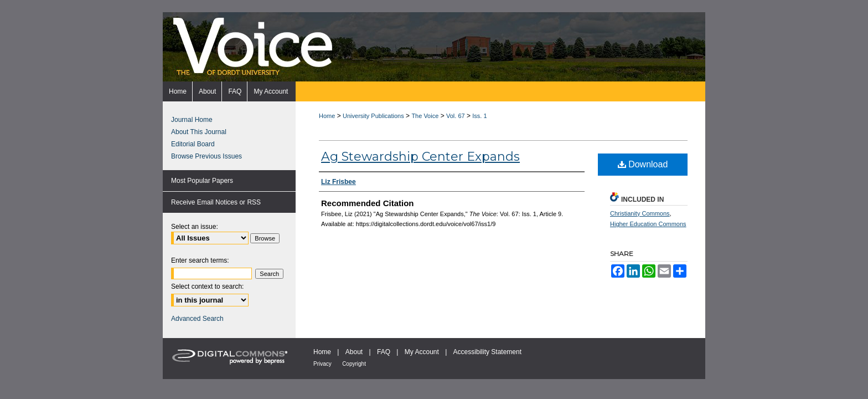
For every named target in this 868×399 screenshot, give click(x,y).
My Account (422, 352)
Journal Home (192, 120)
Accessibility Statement (487, 352)
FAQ (384, 352)
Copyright (354, 364)
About (354, 352)
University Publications (373, 116)
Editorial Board (193, 144)
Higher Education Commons (648, 224)
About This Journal (199, 132)
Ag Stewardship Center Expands (420, 157)
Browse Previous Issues (206, 156)
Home (327, 116)
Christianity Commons (640, 213)
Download (643, 164)
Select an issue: (195, 227)
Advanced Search (197, 319)
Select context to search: (207, 287)
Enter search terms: (200, 260)
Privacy (322, 364)
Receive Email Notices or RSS (216, 202)
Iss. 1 (479, 116)
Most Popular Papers (202, 181)
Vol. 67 (456, 116)
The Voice (425, 116)
